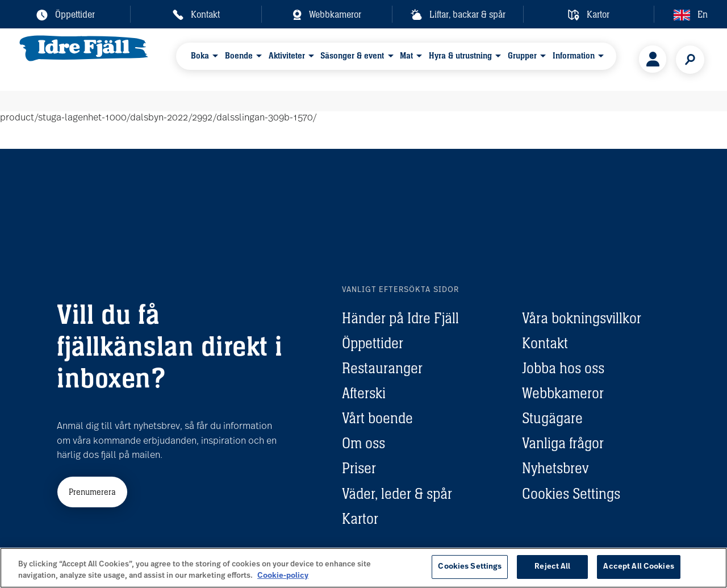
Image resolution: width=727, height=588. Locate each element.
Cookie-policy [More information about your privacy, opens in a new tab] (283, 576)
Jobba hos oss (563, 368)
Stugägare (552, 418)
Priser (359, 468)
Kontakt (545, 343)
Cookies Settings (571, 494)
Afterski (364, 393)
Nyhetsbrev (555, 468)
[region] (363, 568)
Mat (405, 59)
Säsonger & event (352, 59)
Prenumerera (92, 492)
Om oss (363, 443)
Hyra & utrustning (457, 59)
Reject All (552, 567)
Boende (241, 59)
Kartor (360, 519)
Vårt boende (377, 418)
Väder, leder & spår (397, 494)
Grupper (518, 59)
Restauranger (382, 368)
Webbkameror (563, 393)
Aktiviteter (287, 59)
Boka (203, 59)
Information (568, 59)
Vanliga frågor (563, 443)
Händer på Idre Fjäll (400, 318)
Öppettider (373, 343)
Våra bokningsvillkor (582, 318)
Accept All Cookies (638, 567)
